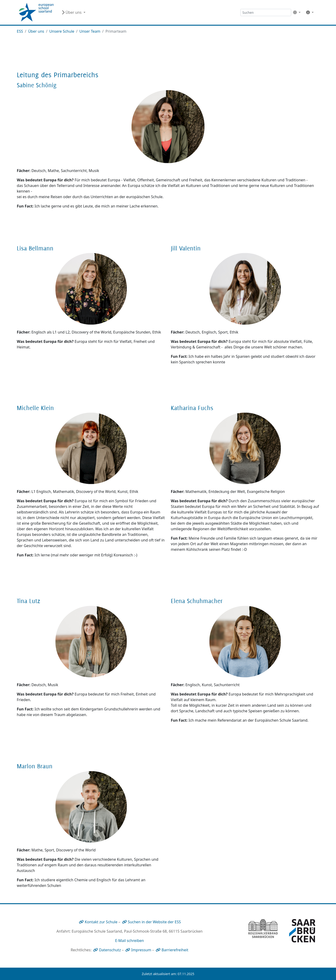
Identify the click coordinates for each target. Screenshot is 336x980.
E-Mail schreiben (129, 941)
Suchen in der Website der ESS (154, 922)
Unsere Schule (62, 31)
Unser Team (90, 31)
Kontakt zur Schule (101, 922)
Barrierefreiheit (175, 950)
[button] (297, 12)
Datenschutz (110, 950)
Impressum (141, 950)
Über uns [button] (72, 12)
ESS (20, 31)
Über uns (36, 31)
